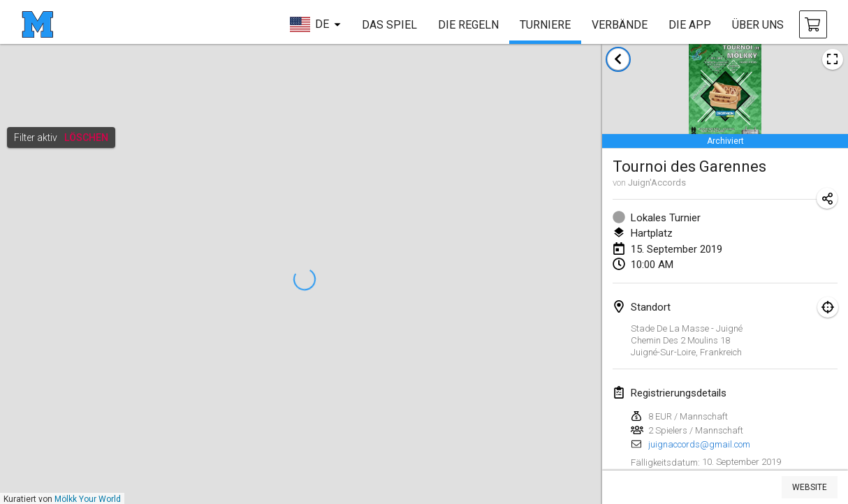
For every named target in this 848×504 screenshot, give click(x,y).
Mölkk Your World (88, 499)
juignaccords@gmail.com (699, 444)
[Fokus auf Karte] (828, 307)
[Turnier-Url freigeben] (827, 198)
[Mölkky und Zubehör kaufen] (813, 24)
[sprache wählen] (315, 24)
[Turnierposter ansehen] (833, 59)
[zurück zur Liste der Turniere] (618, 59)
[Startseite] (37, 24)
